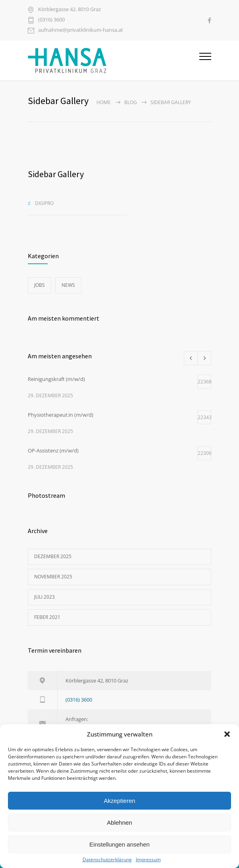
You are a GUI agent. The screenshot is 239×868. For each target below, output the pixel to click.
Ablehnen (119, 823)
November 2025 (53, 577)
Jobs (40, 285)
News (68, 285)
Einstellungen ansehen (119, 844)
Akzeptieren (119, 801)
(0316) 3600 (51, 20)
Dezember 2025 (53, 556)
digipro (44, 203)
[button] (227, 734)
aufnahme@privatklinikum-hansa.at (81, 30)
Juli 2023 (44, 597)
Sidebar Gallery (56, 174)
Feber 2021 (47, 617)
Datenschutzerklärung (107, 860)
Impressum (148, 860)
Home (104, 102)
